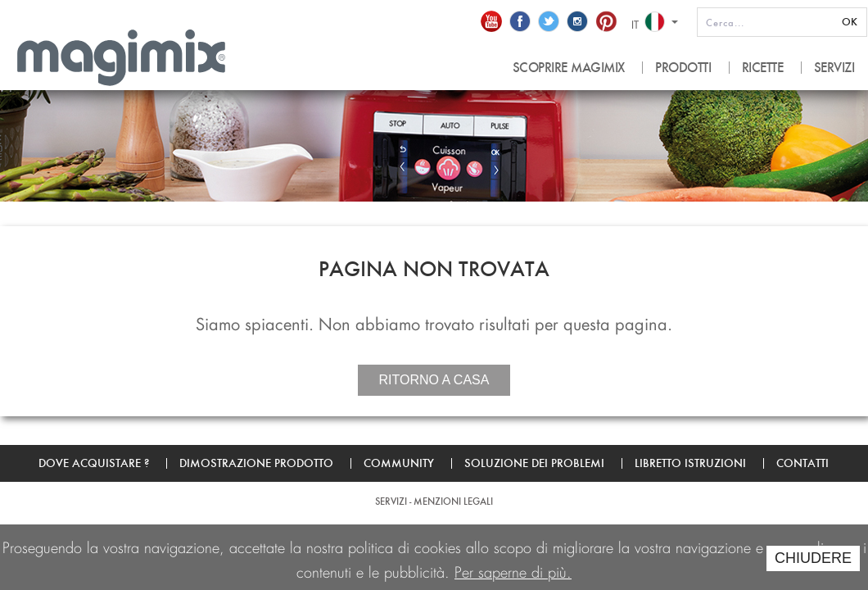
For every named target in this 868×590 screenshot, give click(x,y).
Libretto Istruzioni (690, 463)
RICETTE (763, 68)
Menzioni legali (453, 501)
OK (850, 22)
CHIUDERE (813, 558)
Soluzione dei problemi (534, 463)
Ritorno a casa (434, 380)
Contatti (802, 463)
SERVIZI (834, 68)
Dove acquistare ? (94, 463)
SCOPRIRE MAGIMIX (569, 68)
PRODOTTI (683, 68)
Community (399, 463)
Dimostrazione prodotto (256, 463)
